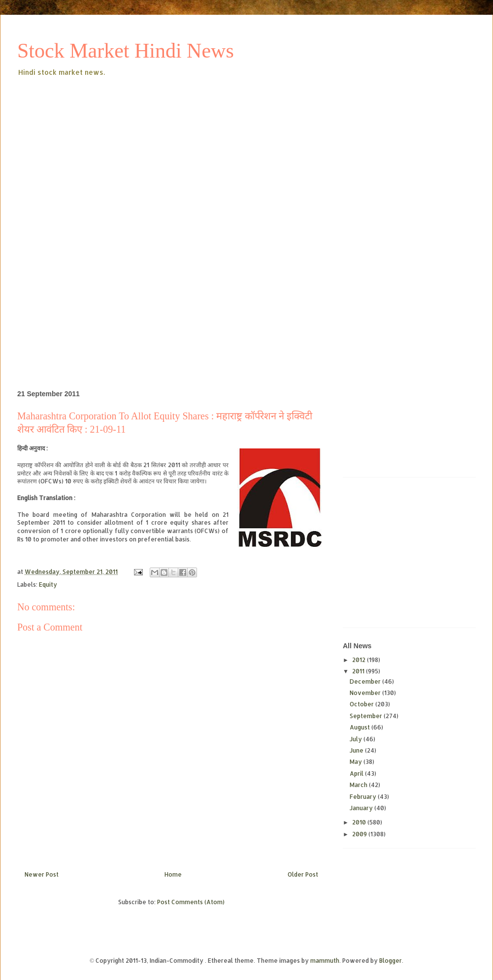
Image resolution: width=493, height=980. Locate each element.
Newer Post (42, 874)
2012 (360, 660)
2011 (359, 671)
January (362, 808)
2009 (360, 834)
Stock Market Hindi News (126, 51)
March (359, 785)
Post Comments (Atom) (191, 902)
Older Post (303, 874)
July (357, 739)
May (357, 762)
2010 (360, 822)
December (366, 681)
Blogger (391, 961)
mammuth (325, 961)
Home (173, 874)
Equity (48, 585)
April (357, 774)
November (366, 693)
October (362, 704)
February (364, 797)
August (361, 727)
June (357, 750)
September (367, 716)
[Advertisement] (150, 152)
